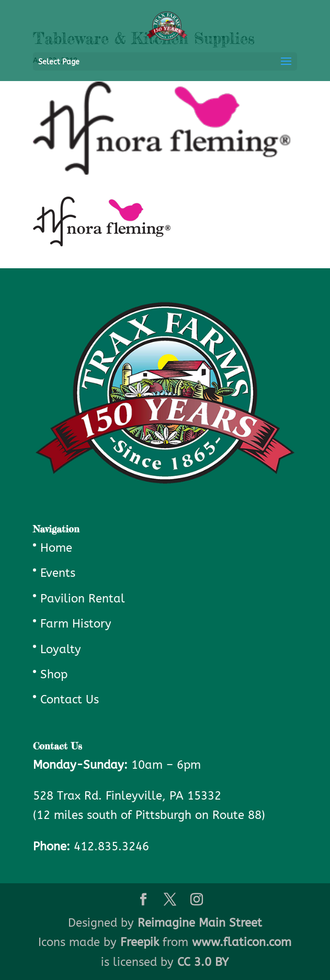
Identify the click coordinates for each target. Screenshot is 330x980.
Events (58, 573)
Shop (54, 675)
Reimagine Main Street (200, 923)
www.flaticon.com (242, 942)
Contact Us (70, 700)
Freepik (140, 942)
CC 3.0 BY (203, 962)
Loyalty (61, 649)
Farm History (76, 624)
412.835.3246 (111, 847)
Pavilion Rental (83, 599)
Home (56, 548)
